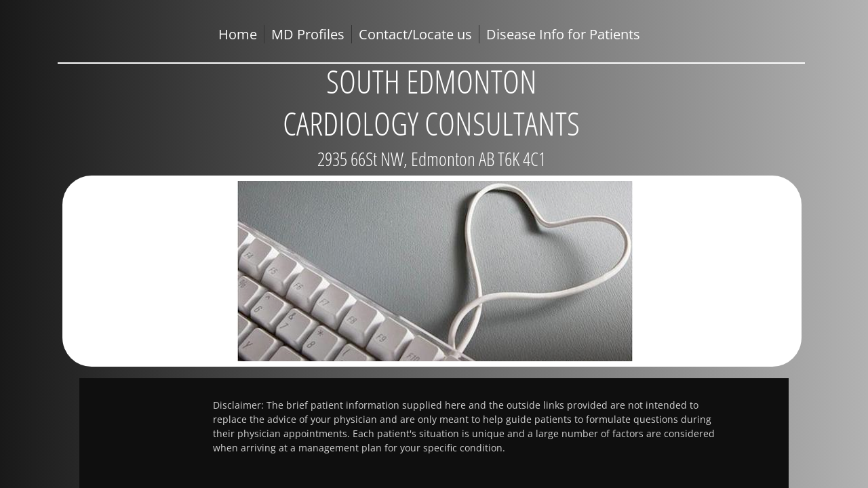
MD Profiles (308, 34)
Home (238, 34)
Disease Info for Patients (563, 34)
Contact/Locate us (415, 34)
